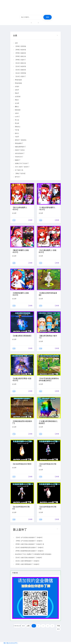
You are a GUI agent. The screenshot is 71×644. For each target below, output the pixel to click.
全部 (15, 43)
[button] (35, 36)
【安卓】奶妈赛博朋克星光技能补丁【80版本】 (29, 548)
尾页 (58, 629)
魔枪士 (16, 107)
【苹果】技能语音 (20, 53)
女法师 (41, 23)
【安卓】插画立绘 (20, 63)
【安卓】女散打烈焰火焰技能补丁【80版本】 (28, 558)
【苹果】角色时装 (20, 50)
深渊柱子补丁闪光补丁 (21, 163)
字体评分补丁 (18, 157)
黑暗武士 (17, 127)
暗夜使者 (17, 110)
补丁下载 (35, 23)
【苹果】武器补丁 (20, 60)
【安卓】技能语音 (20, 70)
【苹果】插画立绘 (20, 56)
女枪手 (16, 90)
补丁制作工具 (18, 170)
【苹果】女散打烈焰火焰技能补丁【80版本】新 (29, 544)
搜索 (48, 17)
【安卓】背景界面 (20, 73)
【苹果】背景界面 (20, 46)
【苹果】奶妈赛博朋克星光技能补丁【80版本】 (29, 551)
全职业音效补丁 (19, 153)
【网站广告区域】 (20, 173)
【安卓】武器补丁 (20, 76)
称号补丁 (17, 177)
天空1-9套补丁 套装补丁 (21, 167)
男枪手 (16, 93)
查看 (30, 220)
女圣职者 (17, 97)
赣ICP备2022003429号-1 (11, 643)
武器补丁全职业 (19, 150)
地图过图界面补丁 (20, 147)
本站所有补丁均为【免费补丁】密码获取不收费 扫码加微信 (32, 554)
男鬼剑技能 (17, 83)
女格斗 (16, 113)
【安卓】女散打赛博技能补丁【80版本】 (26, 561)
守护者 (16, 130)
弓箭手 (16, 137)
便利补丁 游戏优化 (20, 140)
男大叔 (16, 120)
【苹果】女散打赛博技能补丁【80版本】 (26, 564)
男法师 (16, 123)
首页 (29, 23)
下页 (58, 626)
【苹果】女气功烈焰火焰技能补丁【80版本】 (28, 541)
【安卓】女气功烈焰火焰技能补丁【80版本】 (28, 538)
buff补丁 (17, 117)
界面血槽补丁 (18, 143)
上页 (28, 626)
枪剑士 (16, 133)
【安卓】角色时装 (20, 66)
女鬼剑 (16, 87)
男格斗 (16, 100)
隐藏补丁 (17, 160)
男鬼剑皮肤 (17, 80)
